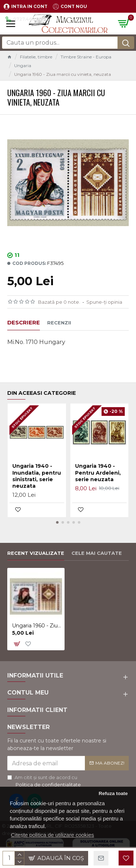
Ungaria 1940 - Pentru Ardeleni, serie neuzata (98, 472)
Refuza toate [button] (113, 793)
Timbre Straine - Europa (86, 57)
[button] (57, 522)
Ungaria (23, 65)
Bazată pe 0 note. (59, 302)
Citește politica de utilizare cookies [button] (52, 835)
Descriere (24, 323)
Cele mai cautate (97, 553)
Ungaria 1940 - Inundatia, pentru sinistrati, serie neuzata (37, 476)
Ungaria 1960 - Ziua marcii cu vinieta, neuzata (37, 626)
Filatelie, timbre (36, 57)
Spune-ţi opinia (104, 302)
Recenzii (59, 323)
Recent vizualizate (36, 553)
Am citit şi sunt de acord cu (45, 781)
